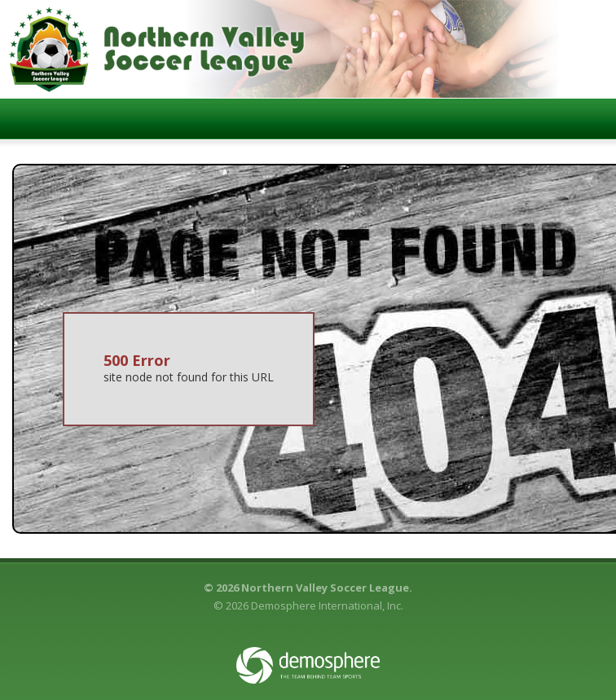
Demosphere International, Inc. (327, 605)
